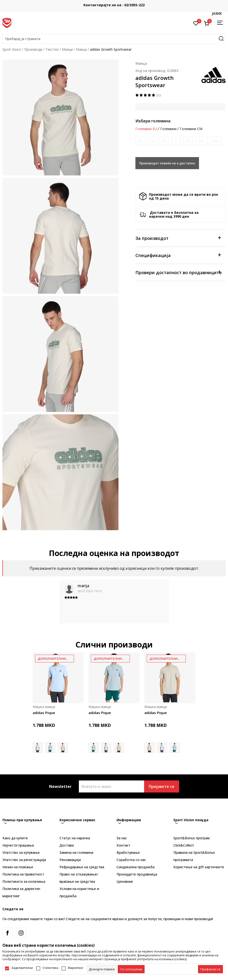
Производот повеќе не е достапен (167, 163)
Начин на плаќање (18, 867)
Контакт (123, 845)
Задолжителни (22, 968)
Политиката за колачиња (24, 881)
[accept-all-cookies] (210, 969)
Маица (81, 49)
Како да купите (15, 838)
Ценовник (125, 881)
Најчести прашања (18, 845)
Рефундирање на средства (82, 867)
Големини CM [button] (191, 129)
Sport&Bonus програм (191, 838)
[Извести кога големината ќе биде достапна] (140, 141)
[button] (114, 39)
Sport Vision (12, 49)
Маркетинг (76, 968)
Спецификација (178, 255)
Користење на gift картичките (199, 867)
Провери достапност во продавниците (179, 272)
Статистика (50, 968)
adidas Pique (44, 713)
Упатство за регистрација (24, 860)
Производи (33, 49)
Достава (67, 845)
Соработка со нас (131, 860)
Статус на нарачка (75, 838)
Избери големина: (153, 121)
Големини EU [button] (146, 129)
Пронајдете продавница (137, 874)
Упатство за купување (21, 852)
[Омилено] (196, 23)
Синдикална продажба (136, 867)
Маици (67, 49)
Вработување (128, 852)
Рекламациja (70, 860)
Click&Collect (184, 845)
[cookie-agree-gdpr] (131, 969)
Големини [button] (168, 129)
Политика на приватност (23, 874)
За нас (122, 838)
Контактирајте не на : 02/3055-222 (114, 5)
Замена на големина (76, 852)
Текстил (52, 49)
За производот (178, 238)
